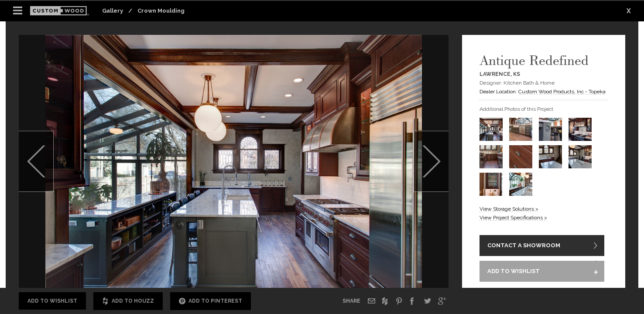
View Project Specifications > (513, 218)
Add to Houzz (128, 301)
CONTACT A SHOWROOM (524, 246)
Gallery (113, 11)
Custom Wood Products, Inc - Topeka (562, 92)
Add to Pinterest (211, 301)
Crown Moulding (161, 11)
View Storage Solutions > (509, 209)
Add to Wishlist (52, 301)
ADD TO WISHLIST (514, 272)
